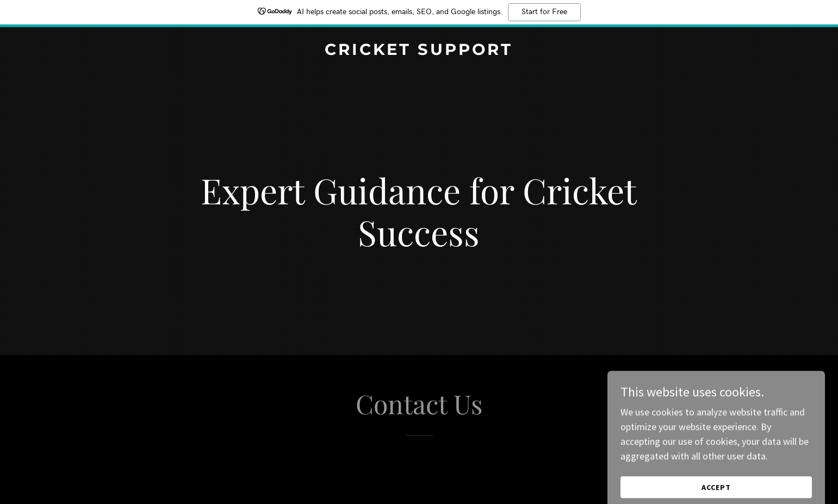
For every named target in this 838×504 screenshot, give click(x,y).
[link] (419, 51)
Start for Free (544, 12)
